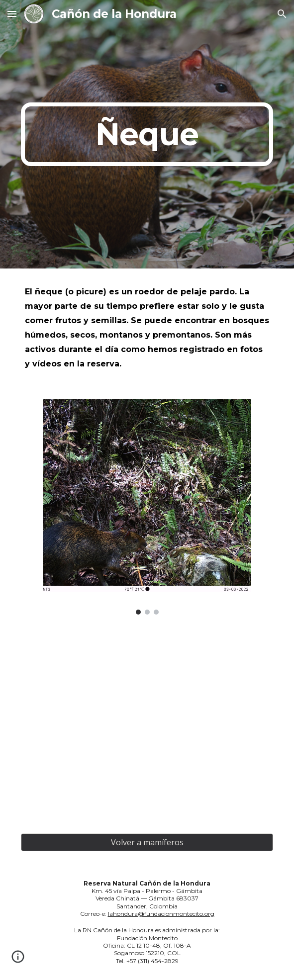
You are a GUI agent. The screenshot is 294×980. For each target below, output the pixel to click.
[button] (12, 14)
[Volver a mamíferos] (147, 842)
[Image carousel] (147, 507)
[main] (147, 134)
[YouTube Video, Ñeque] (147, 724)
